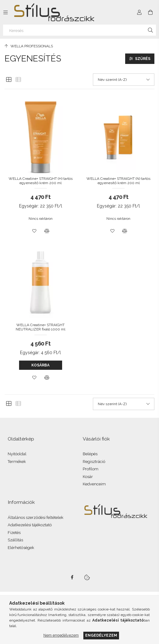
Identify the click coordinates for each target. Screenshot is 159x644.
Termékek (17, 462)
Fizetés (14, 533)
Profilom (91, 469)
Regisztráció (94, 462)
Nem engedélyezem (61, 635)
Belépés (90, 454)
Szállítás (15, 540)
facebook (72, 577)
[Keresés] (79, 30)
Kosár (88, 477)
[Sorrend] (124, 80)
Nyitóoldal (17, 454)
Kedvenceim (94, 484)
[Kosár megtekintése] (150, 12)
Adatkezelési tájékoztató (30, 525)
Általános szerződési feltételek (36, 518)
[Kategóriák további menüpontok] (6, 12)
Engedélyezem (101, 635)
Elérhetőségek (21, 548)
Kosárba (40, 365)
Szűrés (143, 59)
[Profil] (139, 12)
